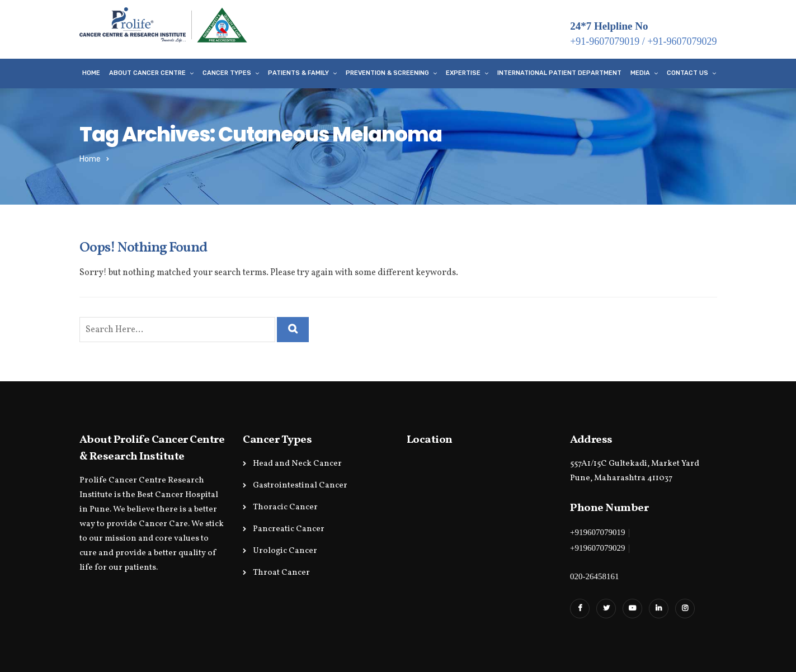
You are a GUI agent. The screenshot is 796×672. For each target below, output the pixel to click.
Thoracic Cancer (285, 507)
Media (640, 73)
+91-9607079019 (605, 41)
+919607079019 (597, 532)
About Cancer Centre (147, 73)
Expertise (463, 73)
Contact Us (687, 73)
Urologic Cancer (285, 551)
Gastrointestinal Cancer (300, 486)
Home (91, 73)
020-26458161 (595, 576)
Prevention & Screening (387, 73)
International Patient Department (559, 73)
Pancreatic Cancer (289, 529)
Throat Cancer (281, 573)
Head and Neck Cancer (297, 464)
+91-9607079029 (682, 41)
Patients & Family (298, 73)
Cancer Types (227, 73)
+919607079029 (597, 548)
